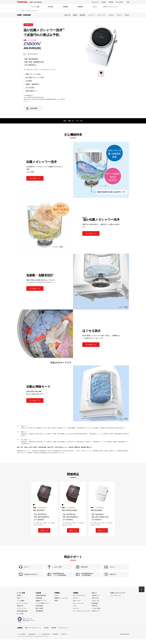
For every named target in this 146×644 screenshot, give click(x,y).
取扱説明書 (95, 608)
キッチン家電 (35, 7)
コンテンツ (91, 15)
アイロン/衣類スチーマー (43, 608)
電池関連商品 (39, 616)
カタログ (111, 15)
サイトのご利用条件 (22, 639)
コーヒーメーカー (22, 613)
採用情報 (111, 2)
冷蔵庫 (19, 600)
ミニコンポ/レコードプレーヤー (82, 616)
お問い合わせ (95, 2)
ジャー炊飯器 (21, 605)
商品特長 (82, 15)
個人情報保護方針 (34, 639)
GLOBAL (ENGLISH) (124, 639)
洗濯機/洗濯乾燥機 (41, 600)
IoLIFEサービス (96, 616)
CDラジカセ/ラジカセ (79, 600)
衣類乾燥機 (39, 603)
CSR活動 (46, 632)
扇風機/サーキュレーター (61, 603)
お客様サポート (96, 600)
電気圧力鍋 (20, 611)
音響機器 (80, 7)
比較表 (75, 15)
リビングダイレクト (116, 600)
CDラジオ (76, 603)
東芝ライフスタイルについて (33, 632)
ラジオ (75, 611)
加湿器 (56, 605)
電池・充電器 (39, 613)
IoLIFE (127, 15)
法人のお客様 (119, 2)
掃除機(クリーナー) (41, 605)
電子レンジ (20, 603)
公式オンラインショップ (110, 7)
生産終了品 (95, 611)
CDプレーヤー (77, 605)
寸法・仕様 (79, 121)
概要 (65, 121)
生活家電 (50, 7)
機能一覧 (71, 121)
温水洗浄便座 (39, 611)
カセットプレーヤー (78, 608)
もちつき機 (20, 618)
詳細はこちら (44, 531)
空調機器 (65, 7)
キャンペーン (102, 15)
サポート (95, 7)
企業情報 (104, 2)
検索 (128, 2)
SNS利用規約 (61, 639)
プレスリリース (63, 632)
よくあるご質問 (96, 613)
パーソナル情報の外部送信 (48, 639)
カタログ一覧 (95, 605)
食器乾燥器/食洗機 (22, 616)
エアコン (57, 600)
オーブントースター (22, 608)
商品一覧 (67, 15)
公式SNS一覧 (71, 639)
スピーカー (76, 613)
